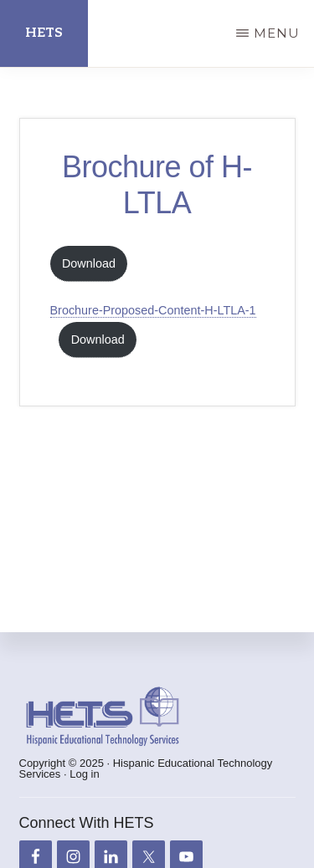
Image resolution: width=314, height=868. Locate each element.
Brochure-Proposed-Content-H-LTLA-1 (153, 310)
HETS (44, 33)
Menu (277, 33)
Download (89, 263)
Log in (84, 774)
